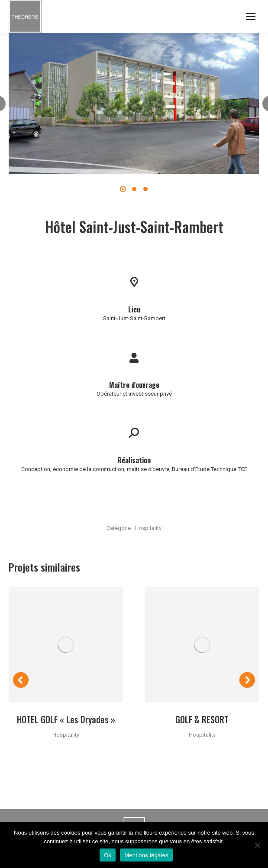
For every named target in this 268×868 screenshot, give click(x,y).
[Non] (257, 845)
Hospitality (148, 528)
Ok (108, 855)
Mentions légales (146, 855)
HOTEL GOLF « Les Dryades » (66, 719)
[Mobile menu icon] (251, 16)
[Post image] (66, 645)
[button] (123, 189)
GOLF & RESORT (202, 719)
